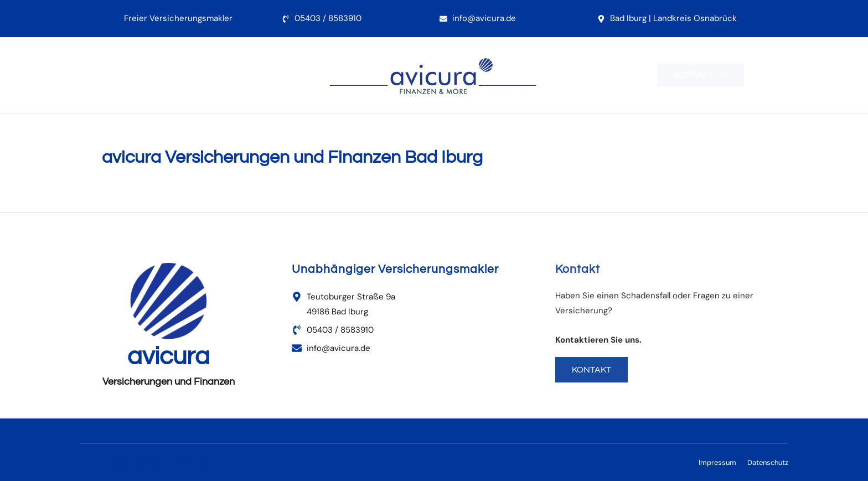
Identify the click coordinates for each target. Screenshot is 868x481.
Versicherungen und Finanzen (169, 382)
